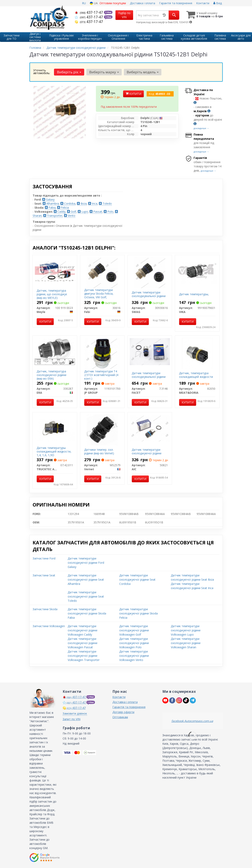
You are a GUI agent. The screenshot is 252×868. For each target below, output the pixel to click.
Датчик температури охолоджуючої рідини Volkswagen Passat (82, 643)
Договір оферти (123, 712)
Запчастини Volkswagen (49, 626)
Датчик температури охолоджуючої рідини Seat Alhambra (86, 580)
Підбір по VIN (124, 15)
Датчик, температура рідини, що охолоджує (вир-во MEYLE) (52, 294)
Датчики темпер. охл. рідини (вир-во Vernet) (99, 451)
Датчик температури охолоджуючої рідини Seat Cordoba (137, 580)
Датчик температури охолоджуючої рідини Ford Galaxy (86, 563)
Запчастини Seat (44, 575)
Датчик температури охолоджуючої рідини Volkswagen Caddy (82, 630)
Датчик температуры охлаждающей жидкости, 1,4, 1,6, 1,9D (54, 451)
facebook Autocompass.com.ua (192, 721)
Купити (133, 94)
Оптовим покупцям (113, 3)
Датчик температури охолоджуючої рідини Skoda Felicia (138, 613)
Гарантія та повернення (176, 3)
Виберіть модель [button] (142, 72)
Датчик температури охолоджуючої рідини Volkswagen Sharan (186, 643)
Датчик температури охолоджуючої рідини (147, 451)
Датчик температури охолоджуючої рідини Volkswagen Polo (134, 643)
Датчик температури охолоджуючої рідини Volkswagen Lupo (186, 630)
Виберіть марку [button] (104, 72)
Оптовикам (120, 717)
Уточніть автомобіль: (42, 71)
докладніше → (201, 128)
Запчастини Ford (44, 558)
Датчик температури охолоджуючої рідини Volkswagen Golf (134, 630)
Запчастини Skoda (45, 609)
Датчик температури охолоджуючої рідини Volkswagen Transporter (84, 656)
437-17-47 (89, 12)
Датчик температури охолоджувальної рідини (149, 294)
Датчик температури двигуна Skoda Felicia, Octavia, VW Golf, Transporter (99, 295)
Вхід (218, 3)
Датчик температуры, (194, 294)
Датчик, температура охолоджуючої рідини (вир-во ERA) (51, 375)
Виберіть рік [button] (69, 72)
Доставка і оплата (143, 3)
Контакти (203, 3)
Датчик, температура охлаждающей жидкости (196, 375)
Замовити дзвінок (75, 713)
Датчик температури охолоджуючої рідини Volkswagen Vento (134, 656)
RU (84, 3)
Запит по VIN (72, 719)
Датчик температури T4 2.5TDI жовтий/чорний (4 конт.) (101, 375)
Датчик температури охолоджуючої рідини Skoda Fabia (87, 613)
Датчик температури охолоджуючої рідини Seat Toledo (86, 596)
